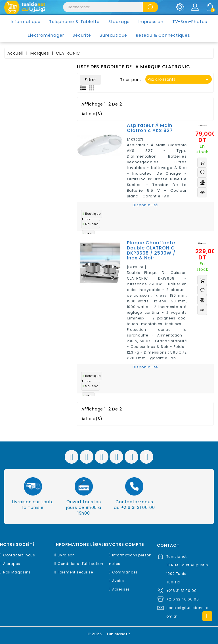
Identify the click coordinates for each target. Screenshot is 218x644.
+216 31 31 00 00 (182, 591)
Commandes (125, 572)
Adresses (121, 589)
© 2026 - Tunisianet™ (109, 634)
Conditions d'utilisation (80, 564)
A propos (12, 564)
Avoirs (118, 581)
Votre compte (126, 545)
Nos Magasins (17, 572)
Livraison (66, 555)
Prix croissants (179, 80)
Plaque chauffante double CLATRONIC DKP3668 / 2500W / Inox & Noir (151, 250)
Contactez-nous (19, 555)
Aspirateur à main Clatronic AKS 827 (150, 128)
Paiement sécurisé (75, 572)
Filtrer (90, 80)
